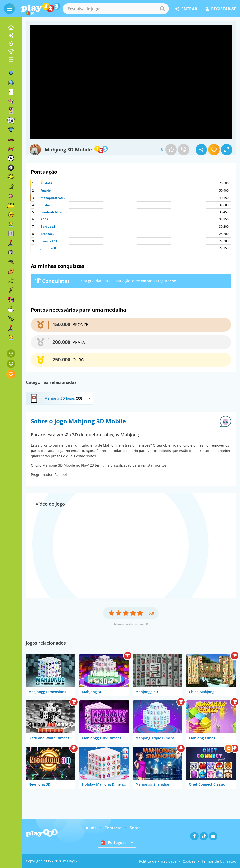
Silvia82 (47, 183)
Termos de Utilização (219, 861)
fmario (46, 191)
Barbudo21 (49, 226)
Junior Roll (48, 248)
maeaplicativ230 (53, 198)
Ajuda (91, 828)
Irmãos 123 (49, 241)
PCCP (45, 219)
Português (114, 843)
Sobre (135, 828)
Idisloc (46, 205)
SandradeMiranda (54, 212)
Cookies (189, 861)
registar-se (221, 9)
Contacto (113, 828)
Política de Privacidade (158, 861)
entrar (186, 9)
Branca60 (48, 234)
